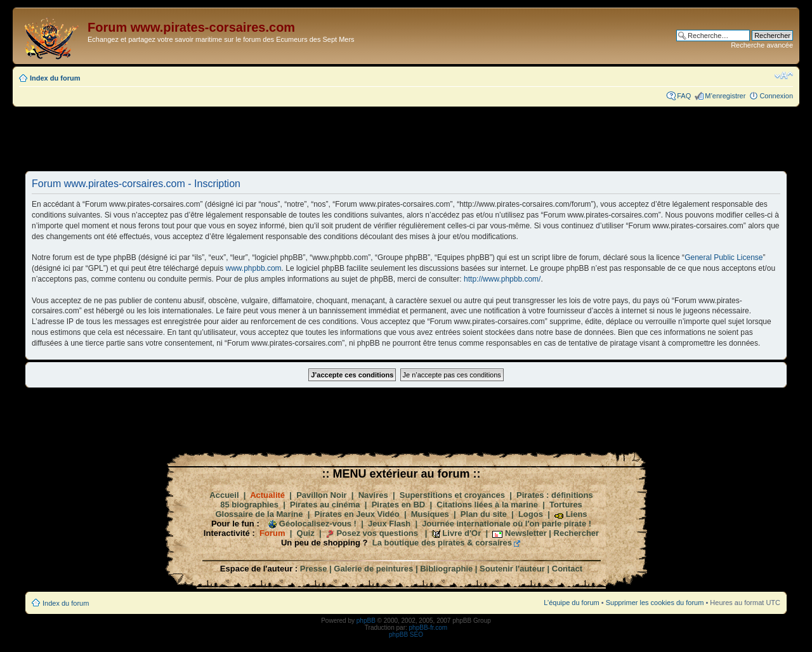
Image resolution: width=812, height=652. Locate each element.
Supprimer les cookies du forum (655, 603)
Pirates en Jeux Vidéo (357, 514)
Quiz (306, 533)
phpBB (366, 621)
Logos (531, 514)
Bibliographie (446, 569)
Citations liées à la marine (487, 505)
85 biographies (249, 505)
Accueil (224, 495)
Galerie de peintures (373, 569)
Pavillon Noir (321, 495)
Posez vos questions (377, 533)
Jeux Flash (389, 524)
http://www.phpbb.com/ (502, 279)
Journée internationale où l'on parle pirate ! (507, 524)
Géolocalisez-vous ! (318, 524)
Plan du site (484, 514)
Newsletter (526, 533)
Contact (567, 569)
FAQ (684, 96)
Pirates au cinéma (325, 505)
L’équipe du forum (571, 603)
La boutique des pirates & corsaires (442, 543)
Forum (272, 533)
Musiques (430, 514)
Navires (373, 495)
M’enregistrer (725, 96)
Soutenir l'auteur (512, 569)
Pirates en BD (399, 505)
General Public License (724, 258)
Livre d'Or (462, 533)
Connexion (776, 96)
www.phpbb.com (254, 268)
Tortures (566, 505)
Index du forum (55, 78)
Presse (314, 569)
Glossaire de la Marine (259, 514)
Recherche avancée (762, 45)
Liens (577, 514)
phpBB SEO (406, 635)
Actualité (267, 495)
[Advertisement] (406, 138)
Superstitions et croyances (452, 495)
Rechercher (577, 533)
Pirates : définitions (555, 495)
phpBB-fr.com (429, 628)
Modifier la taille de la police (784, 75)
